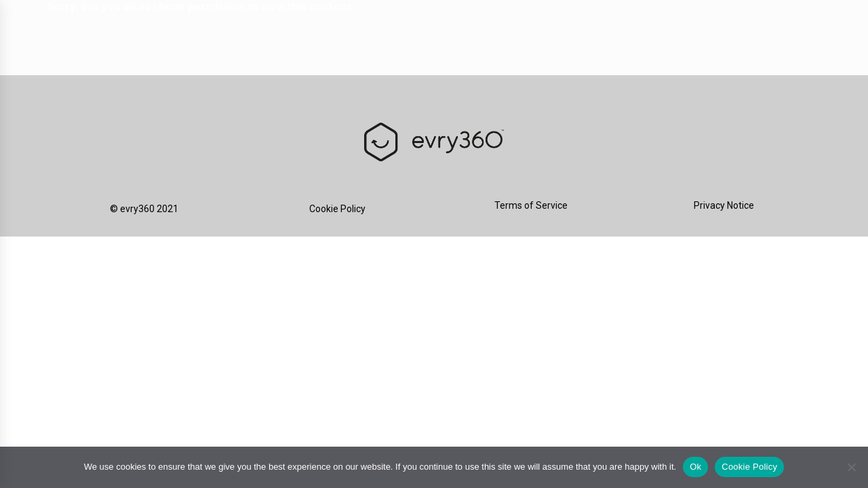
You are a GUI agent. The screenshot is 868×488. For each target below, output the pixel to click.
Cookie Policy (337, 209)
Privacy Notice (724, 205)
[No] (851, 467)
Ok (695, 467)
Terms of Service (531, 205)
